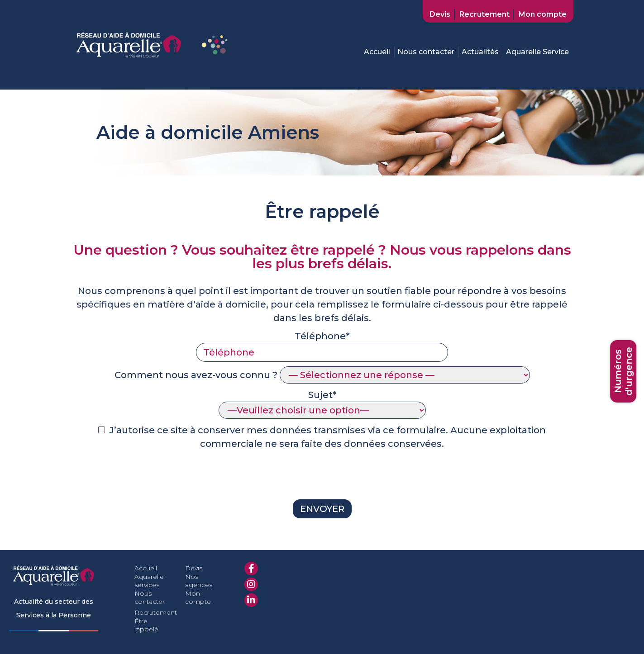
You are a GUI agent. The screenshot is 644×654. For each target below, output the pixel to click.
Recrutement (484, 14)
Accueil (377, 52)
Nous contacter (426, 52)
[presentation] (140, 477)
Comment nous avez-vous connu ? (322, 375)
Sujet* (322, 403)
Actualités (480, 52)
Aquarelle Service (537, 52)
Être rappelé (146, 625)
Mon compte (543, 14)
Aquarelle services (149, 581)
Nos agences (199, 581)
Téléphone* (322, 344)
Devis (440, 14)
